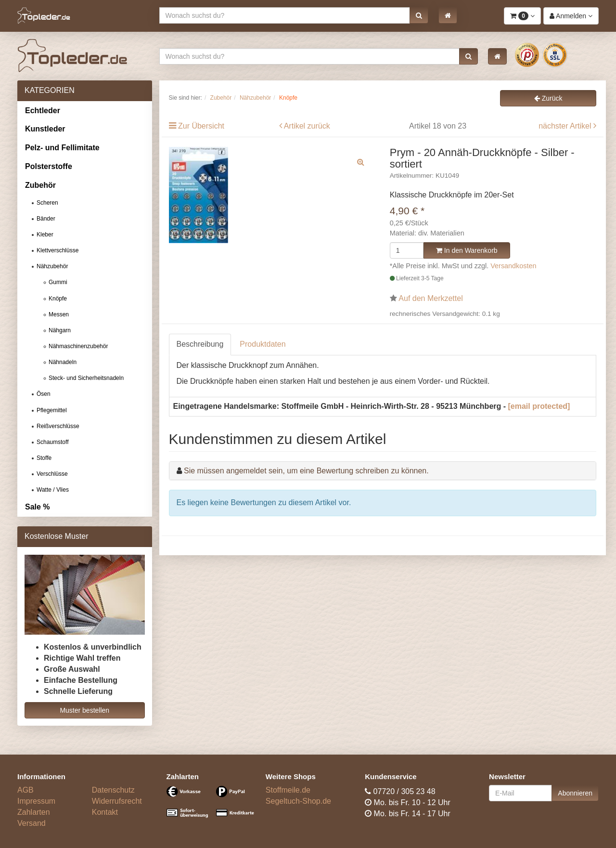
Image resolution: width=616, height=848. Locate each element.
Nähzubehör (52, 266)
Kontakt (105, 812)
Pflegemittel (52, 410)
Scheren (47, 203)
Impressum (36, 801)
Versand (32, 823)
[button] (419, 15)
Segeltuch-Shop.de (298, 801)
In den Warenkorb (467, 250)
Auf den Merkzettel (430, 298)
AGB (26, 790)
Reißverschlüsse (58, 426)
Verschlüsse (52, 474)
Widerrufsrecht (117, 801)
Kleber (45, 235)
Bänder (46, 219)
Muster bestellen (84, 710)
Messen (59, 314)
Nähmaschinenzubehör (78, 346)
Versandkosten (513, 266)
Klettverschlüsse (58, 250)
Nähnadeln (63, 362)
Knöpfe (58, 299)
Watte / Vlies (53, 490)
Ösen (44, 394)
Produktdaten (263, 344)
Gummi (58, 282)
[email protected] (539, 406)
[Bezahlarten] (209, 806)
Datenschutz (113, 790)
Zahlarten (34, 812)
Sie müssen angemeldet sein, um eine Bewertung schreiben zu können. (306, 471)
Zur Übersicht (201, 126)
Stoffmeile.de (288, 790)
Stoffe (44, 458)
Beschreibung (200, 344)
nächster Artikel (566, 126)
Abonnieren (575, 793)
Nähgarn (60, 330)
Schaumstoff (52, 442)
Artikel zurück (307, 126)
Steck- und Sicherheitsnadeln (86, 378)
